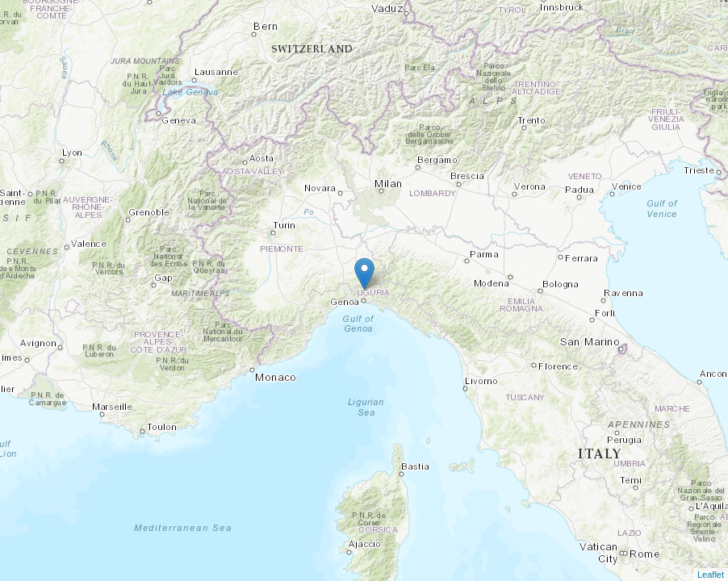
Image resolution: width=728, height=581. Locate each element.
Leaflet (711, 575)
